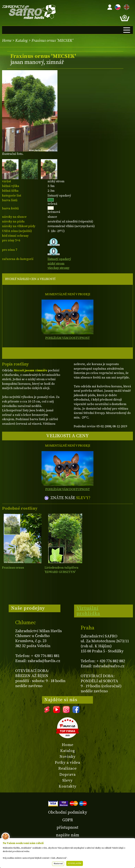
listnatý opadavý (59, 259)
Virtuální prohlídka (88, 611)
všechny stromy (58, 268)
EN (126, 7)
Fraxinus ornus (13, 568)
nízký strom (56, 264)
